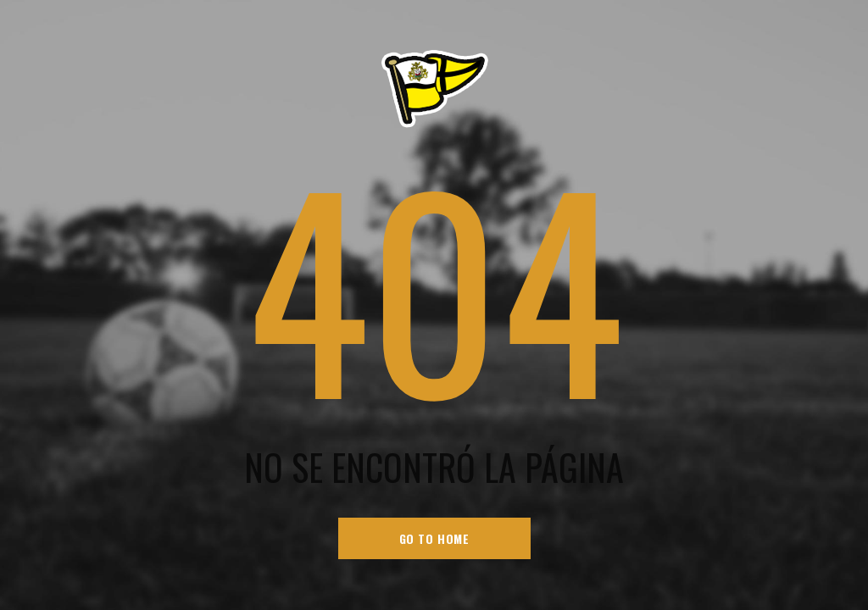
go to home (434, 538)
